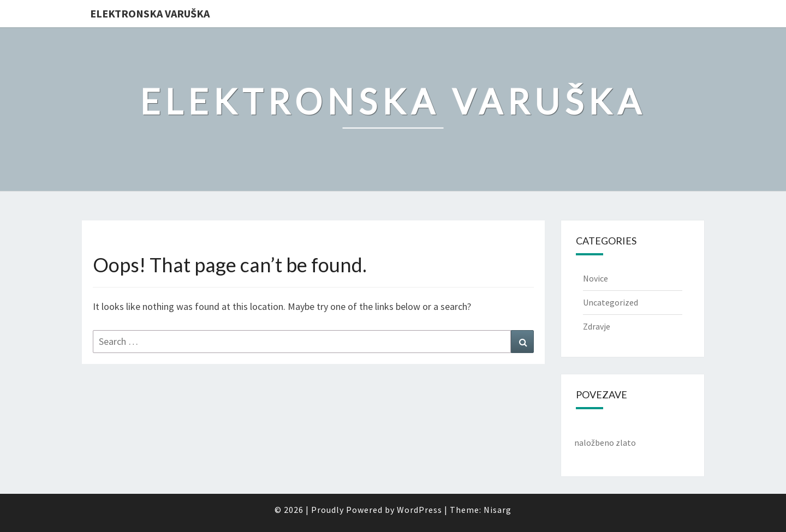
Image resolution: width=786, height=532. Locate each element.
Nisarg (498, 510)
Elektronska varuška (150, 13)
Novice (596, 278)
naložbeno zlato (605, 443)
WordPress (419, 510)
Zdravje (597, 326)
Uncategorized (611, 302)
